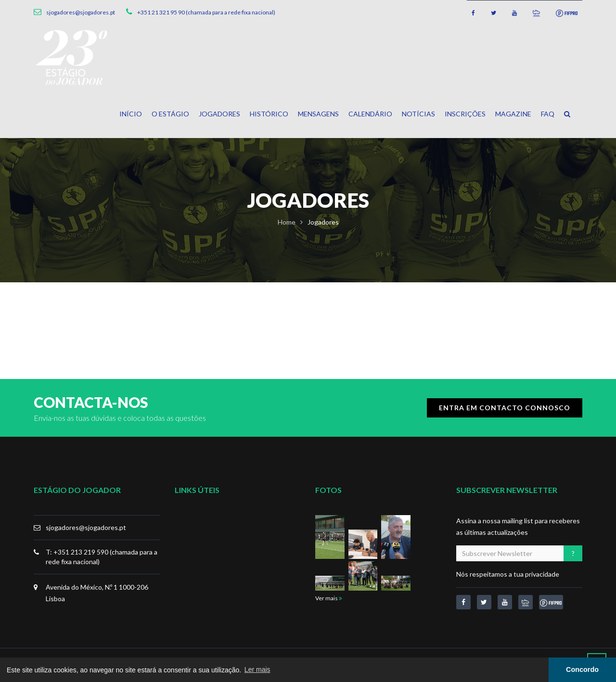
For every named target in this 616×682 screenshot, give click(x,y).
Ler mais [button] (257, 669)
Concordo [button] (582, 669)
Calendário (370, 114)
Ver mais (329, 598)
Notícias (418, 114)
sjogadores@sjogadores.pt (86, 527)
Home (287, 222)
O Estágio (170, 114)
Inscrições (465, 114)
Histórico (269, 114)
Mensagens (318, 114)
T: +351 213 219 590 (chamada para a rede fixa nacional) (102, 557)
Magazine (513, 114)
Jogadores (219, 114)
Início (131, 114)
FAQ (548, 114)
